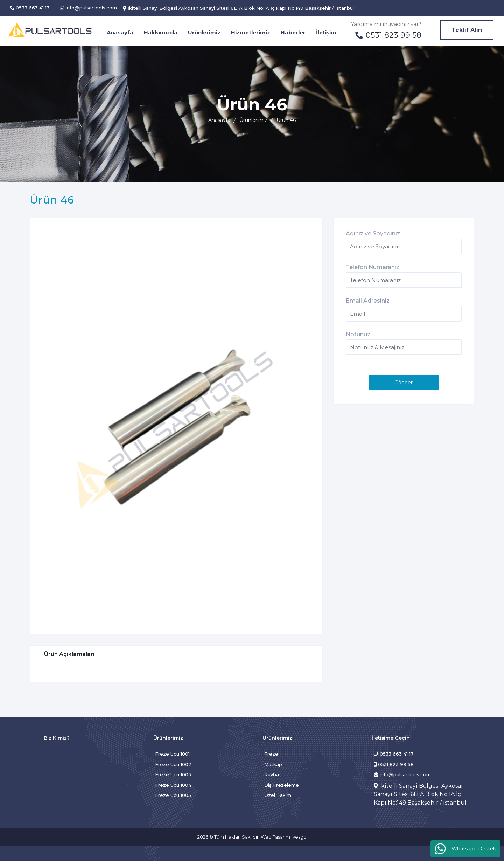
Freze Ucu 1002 (173, 764)
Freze (271, 754)
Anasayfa (219, 120)
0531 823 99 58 (394, 764)
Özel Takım (278, 795)
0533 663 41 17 (394, 754)
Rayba (272, 774)
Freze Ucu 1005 (173, 795)
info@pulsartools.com (402, 774)
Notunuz (358, 334)
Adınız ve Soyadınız (373, 233)
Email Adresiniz (368, 301)
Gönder (404, 383)
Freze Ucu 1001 (172, 754)
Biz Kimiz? (57, 738)
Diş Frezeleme (282, 785)
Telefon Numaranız (373, 267)
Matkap (273, 764)
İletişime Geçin (391, 738)
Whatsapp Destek (465, 849)
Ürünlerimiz (253, 120)
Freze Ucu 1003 (173, 774)
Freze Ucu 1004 (173, 785)
